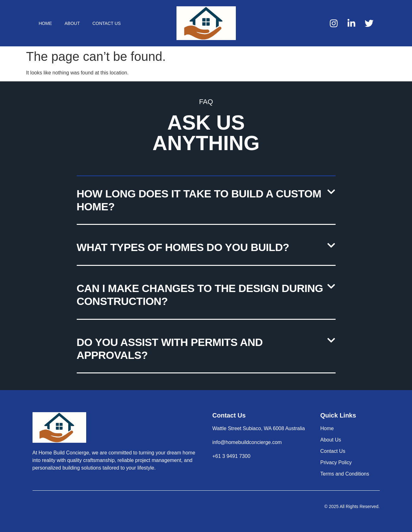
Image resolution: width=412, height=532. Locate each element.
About (72, 23)
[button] (206, 201)
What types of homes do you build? (183, 247)
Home (45, 23)
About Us (331, 440)
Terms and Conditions (345, 474)
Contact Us (107, 23)
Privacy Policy (336, 462)
